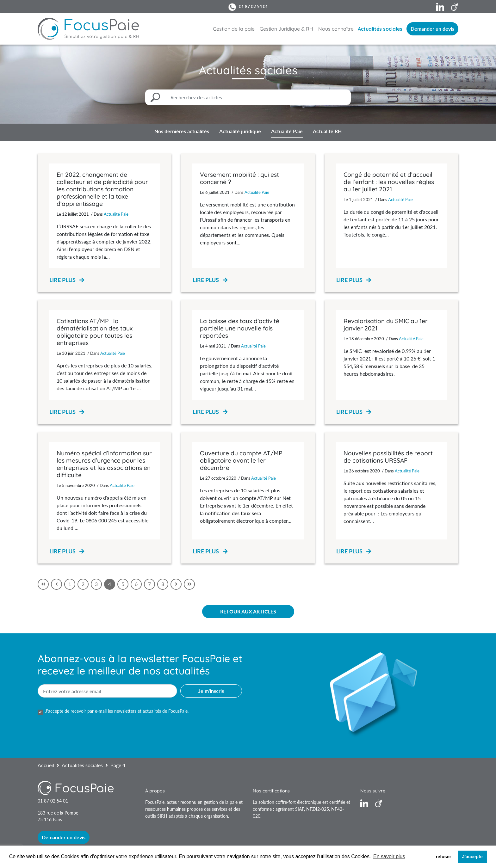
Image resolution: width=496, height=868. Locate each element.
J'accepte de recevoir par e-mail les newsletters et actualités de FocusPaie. (117, 711)
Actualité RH (327, 131)
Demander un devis (432, 29)
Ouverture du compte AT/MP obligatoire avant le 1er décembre (241, 460)
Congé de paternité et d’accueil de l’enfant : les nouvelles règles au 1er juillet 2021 (389, 182)
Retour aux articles (248, 611)
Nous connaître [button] (336, 29)
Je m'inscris (211, 691)
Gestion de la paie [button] (234, 29)
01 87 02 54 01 (253, 6)
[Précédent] (56, 584)
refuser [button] (444, 857)
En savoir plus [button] (389, 856)
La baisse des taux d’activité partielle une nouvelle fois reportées (240, 328)
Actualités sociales (380, 29)
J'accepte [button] (472, 857)
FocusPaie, (156, 802)
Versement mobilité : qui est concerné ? (239, 178)
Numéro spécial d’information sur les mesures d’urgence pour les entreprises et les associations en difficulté (104, 464)
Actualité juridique (240, 131)
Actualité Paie (287, 131)
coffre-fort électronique (298, 802)
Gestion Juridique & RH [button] (286, 29)
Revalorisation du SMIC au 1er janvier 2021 (386, 325)
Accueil (46, 765)
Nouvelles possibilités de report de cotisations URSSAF (388, 457)
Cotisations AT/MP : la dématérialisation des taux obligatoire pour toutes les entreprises (95, 332)
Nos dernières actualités (182, 131)
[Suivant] (176, 584)
